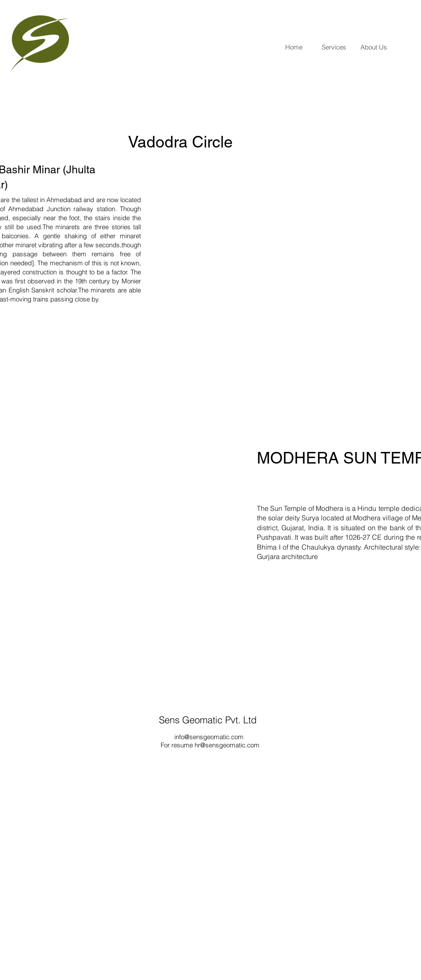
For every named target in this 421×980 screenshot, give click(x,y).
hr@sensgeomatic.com (227, 745)
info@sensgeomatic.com (209, 737)
